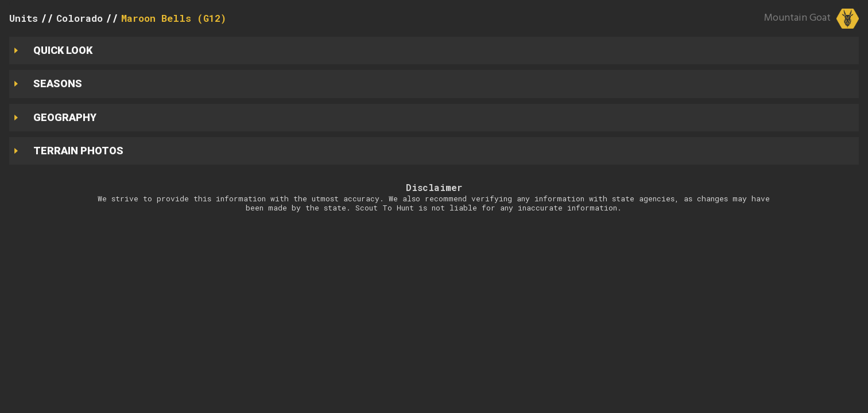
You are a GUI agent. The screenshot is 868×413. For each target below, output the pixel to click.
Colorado (80, 18)
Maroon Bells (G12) (174, 18)
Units (24, 18)
